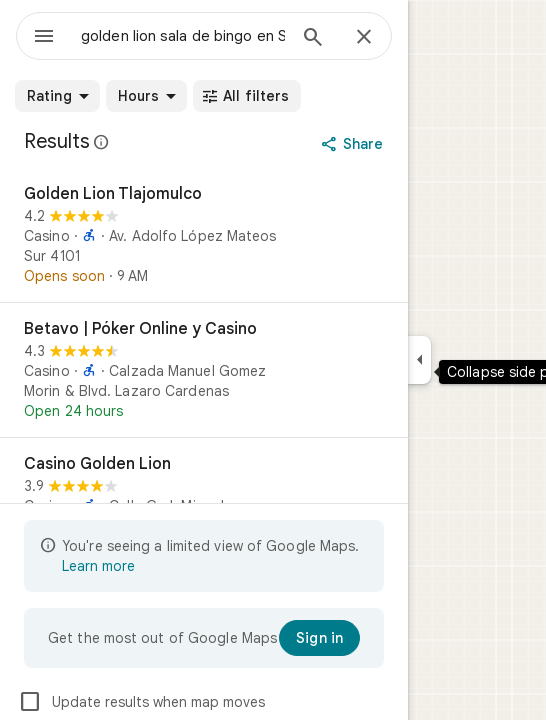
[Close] (364, 38)
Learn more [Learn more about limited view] (98, 566)
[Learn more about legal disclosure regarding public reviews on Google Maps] (102, 142)
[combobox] (183, 36)
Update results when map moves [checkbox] (141, 702)
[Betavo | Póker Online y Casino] (204, 370)
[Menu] (44, 38)
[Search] (313, 39)
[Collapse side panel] (419, 360)
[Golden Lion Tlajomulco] (204, 235)
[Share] (354, 144)
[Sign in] (319, 638)
